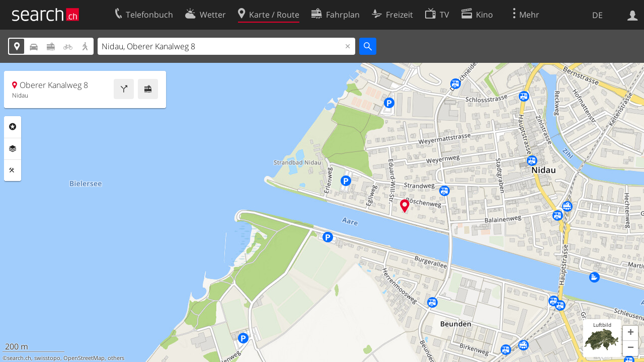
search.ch (19, 358)
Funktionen (13, 170)
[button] (630, 333)
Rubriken (13, 127)
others (116, 358)
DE (597, 15)
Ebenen (13, 149)
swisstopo (47, 358)
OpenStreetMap (84, 358)
